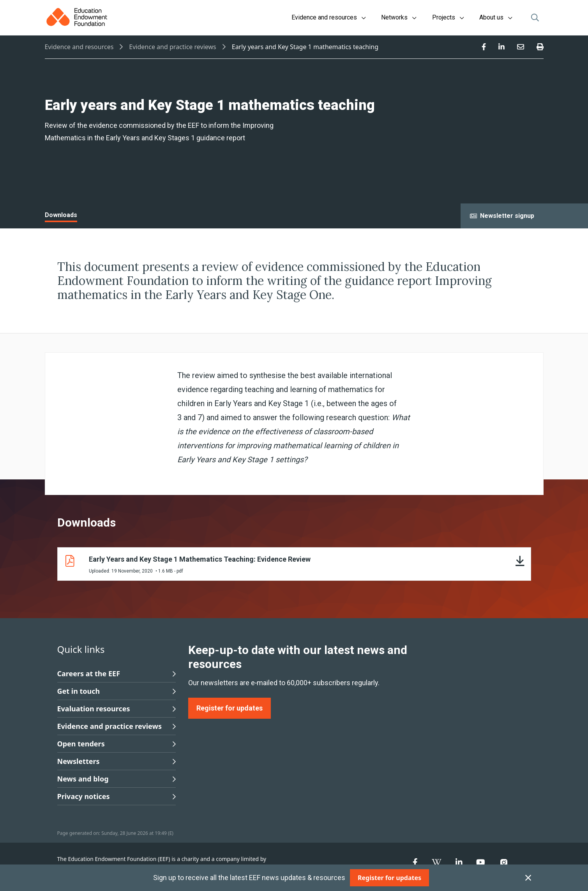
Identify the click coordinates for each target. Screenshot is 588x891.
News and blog (117, 779)
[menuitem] (484, 47)
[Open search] (535, 18)
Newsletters (117, 761)
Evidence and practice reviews (172, 47)
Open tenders (117, 744)
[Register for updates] (389, 878)
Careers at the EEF (117, 674)
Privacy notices (117, 796)
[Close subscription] (528, 878)
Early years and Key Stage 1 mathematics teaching (305, 47)
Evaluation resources (117, 709)
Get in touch (117, 691)
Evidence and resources (79, 47)
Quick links (81, 649)
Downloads (61, 215)
